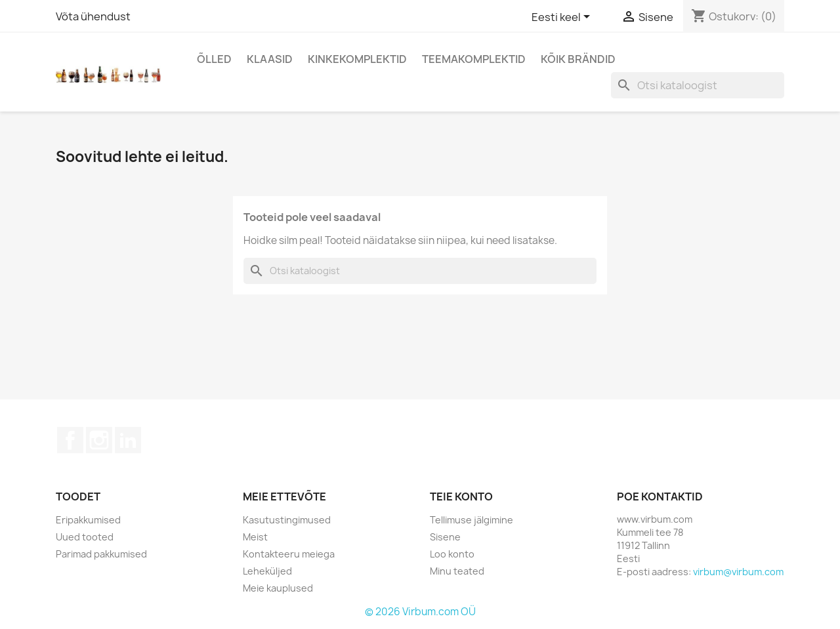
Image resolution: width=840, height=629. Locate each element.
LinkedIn (128, 440)
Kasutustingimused (287, 520)
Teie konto (461, 497)
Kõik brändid (578, 59)
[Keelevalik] (563, 18)
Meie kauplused (278, 588)
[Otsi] (698, 85)
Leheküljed (267, 571)
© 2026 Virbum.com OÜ (420, 612)
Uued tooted (85, 537)
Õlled (214, 59)
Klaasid (270, 59)
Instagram (99, 440)
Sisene (445, 537)
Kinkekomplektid (357, 59)
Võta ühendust (93, 16)
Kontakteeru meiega (289, 554)
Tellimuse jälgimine (472, 520)
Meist (255, 537)
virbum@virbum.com (738, 572)
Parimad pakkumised (101, 554)
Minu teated (457, 571)
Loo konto (452, 554)
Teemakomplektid (474, 59)
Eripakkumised (88, 520)
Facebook (70, 440)
